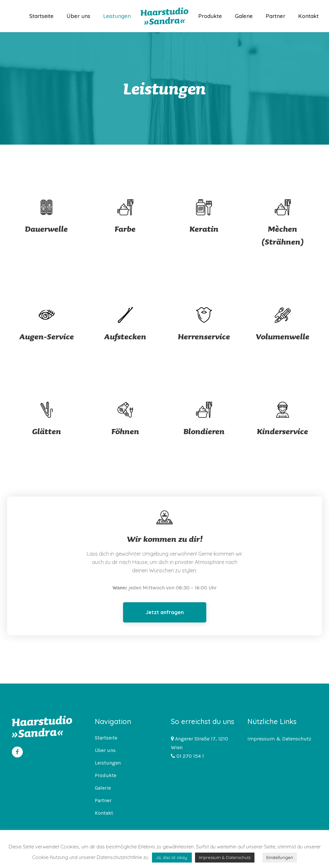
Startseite (106, 738)
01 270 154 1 (190, 756)
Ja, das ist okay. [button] (172, 857)
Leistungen (108, 763)
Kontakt (104, 813)
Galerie (103, 788)
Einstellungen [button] (280, 857)
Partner (103, 800)
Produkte (106, 775)
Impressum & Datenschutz (279, 739)
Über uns (105, 750)
